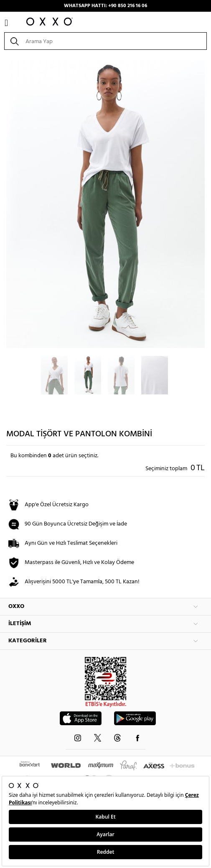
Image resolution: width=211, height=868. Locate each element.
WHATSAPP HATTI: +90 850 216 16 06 (105, 6)
